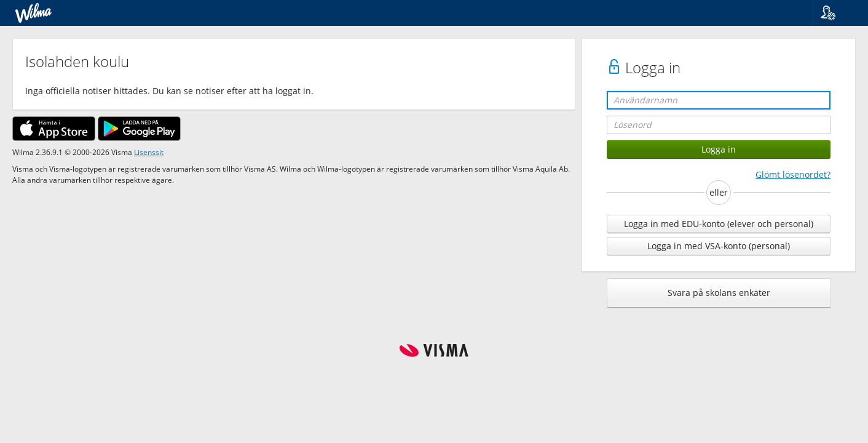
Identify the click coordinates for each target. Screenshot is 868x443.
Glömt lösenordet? (793, 174)
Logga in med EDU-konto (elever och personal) (719, 224)
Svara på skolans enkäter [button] (719, 293)
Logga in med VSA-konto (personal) (719, 246)
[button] (836, 13)
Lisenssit (149, 152)
